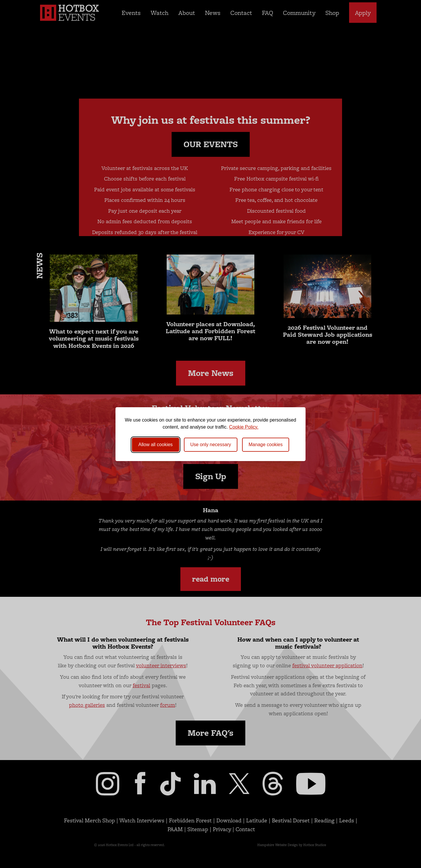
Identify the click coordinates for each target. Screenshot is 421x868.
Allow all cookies (155, 445)
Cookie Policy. (244, 427)
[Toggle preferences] (266, 445)
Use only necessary (211, 445)
